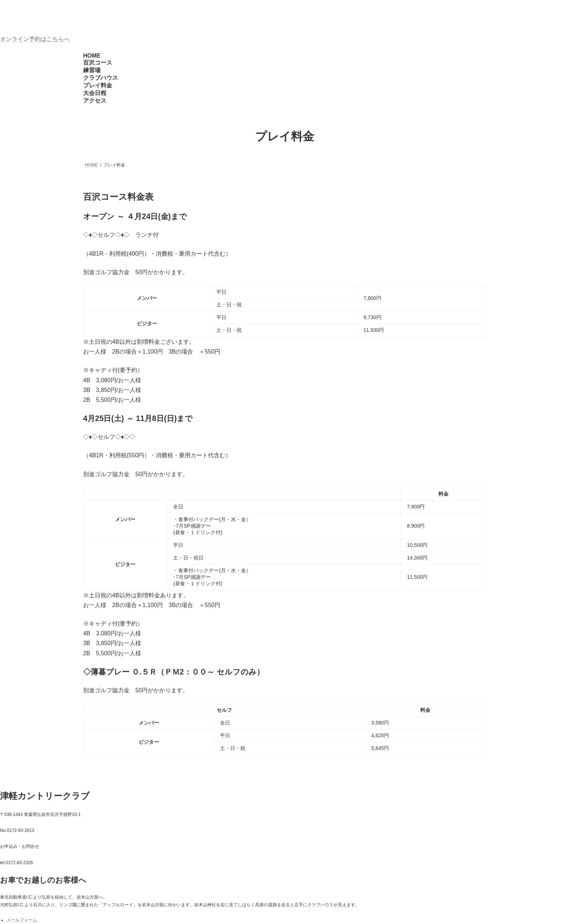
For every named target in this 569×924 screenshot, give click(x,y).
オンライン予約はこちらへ (35, 39)
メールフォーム (22, 920)
